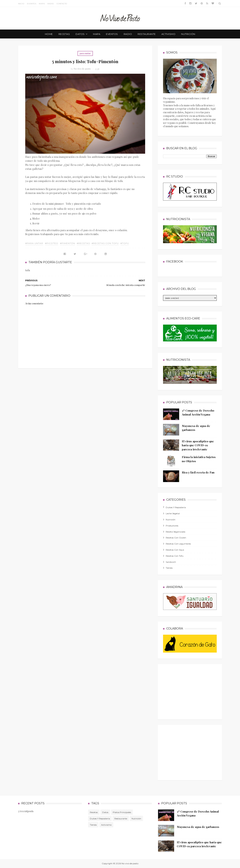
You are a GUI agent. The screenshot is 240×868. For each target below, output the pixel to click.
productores (172, 526)
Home (49, 34)
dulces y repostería (176, 507)
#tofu (125, 243)
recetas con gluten (176, 538)
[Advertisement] (190, 691)
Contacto (62, 4)
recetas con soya (175, 550)
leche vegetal (173, 513)
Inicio (21, 4)
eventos (112, 34)
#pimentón (67, 243)
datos (80, 34)
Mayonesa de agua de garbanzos (198, 827)
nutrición (188, 34)
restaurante (147, 34)
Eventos (32, 4)
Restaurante (121, 819)
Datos (105, 812)
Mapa (42, 4)
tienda (169, 568)
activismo (169, 34)
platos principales (122, 812)
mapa (97, 34)
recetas (64, 34)
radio (128, 34)
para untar (85, 53)
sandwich (171, 562)
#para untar (34, 243)
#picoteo (52, 243)
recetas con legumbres (178, 544)
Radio (51, 4)
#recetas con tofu (105, 243)
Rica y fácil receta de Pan (198, 472)
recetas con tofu (175, 556)
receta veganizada (175, 532)
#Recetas (83, 243)
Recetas (94, 812)
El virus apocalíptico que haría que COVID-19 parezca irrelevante (198, 445)
